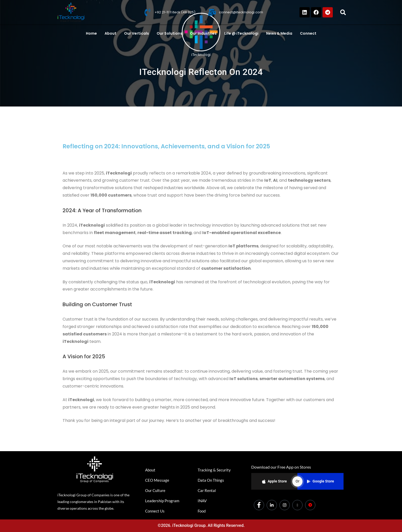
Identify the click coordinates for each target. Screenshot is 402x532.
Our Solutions (169, 33)
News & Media (279, 33)
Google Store (320, 481)
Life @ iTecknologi (241, 33)
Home (91, 33)
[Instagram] (285, 505)
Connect (308, 33)
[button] (343, 12)
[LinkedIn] (272, 505)
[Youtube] (297, 505)
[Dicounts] (310, 505)
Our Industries (203, 33)
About (110, 33)
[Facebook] (259, 505)
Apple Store (274, 482)
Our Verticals (137, 33)
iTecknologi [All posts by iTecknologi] (201, 55)
